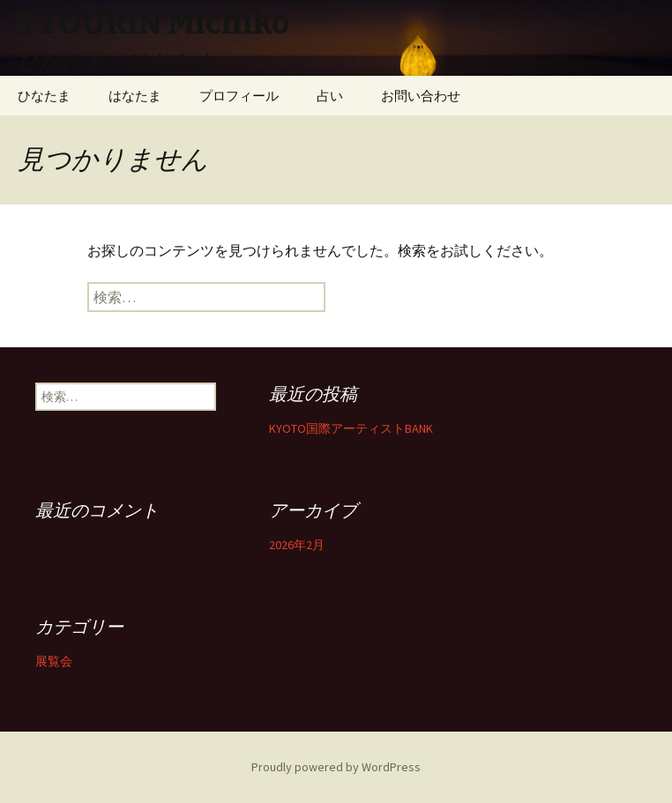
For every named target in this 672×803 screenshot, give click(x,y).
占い (330, 96)
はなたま (135, 96)
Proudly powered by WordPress (336, 767)
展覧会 (54, 661)
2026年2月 (297, 545)
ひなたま (44, 96)
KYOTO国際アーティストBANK (351, 428)
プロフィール (239, 96)
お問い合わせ (421, 96)
